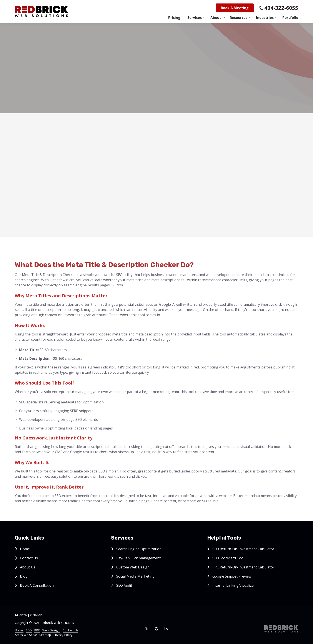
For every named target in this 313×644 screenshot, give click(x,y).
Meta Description (111, 178)
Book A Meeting (235, 8)
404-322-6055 (281, 8)
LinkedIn (166, 629)
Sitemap (45, 635)
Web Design (51, 630)
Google (156, 629)
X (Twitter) (147, 629)
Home (19, 630)
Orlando (36, 615)
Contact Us (70, 630)
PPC (37, 630)
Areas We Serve (26, 635)
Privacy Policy (63, 635)
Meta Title (105, 147)
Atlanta (21, 615)
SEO (29, 630)
